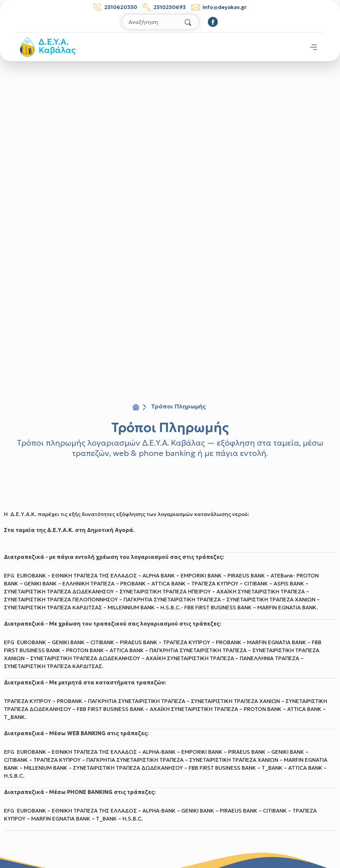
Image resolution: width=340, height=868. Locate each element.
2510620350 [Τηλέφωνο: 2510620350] (115, 7)
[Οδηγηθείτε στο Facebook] (213, 22)
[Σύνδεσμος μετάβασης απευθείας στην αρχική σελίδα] (48, 46)
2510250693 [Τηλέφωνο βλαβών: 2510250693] (164, 7)
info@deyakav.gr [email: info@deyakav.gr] (219, 7)
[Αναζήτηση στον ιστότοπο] (160, 22)
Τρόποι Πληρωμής (170, 427)
